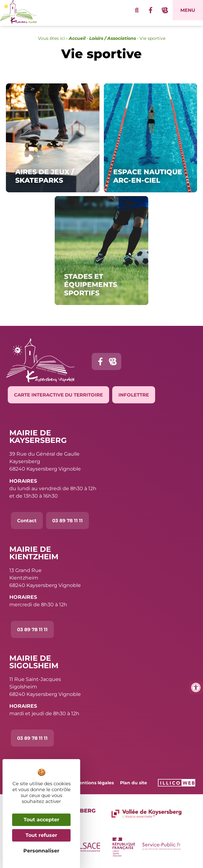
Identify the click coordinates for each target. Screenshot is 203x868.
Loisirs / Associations (113, 38)
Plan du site (134, 783)
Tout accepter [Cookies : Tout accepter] (42, 820)
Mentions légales (95, 783)
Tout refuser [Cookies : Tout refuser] (41, 835)
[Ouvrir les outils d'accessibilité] (196, 687)
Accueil (77, 38)
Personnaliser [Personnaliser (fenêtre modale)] (41, 851)
